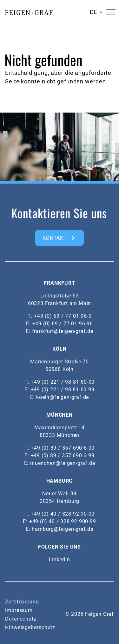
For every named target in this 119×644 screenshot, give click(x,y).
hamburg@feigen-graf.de (63, 529)
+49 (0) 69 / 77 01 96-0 (63, 316)
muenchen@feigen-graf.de (63, 463)
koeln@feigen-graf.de (63, 397)
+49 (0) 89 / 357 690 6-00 (63, 448)
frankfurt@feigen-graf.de (63, 331)
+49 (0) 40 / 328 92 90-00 (63, 514)
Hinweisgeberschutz (30, 627)
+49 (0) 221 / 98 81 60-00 (63, 382)
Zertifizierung (22, 602)
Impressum (19, 610)
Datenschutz (21, 619)
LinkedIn (59, 559)
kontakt (55, 238)
